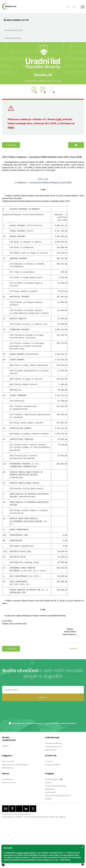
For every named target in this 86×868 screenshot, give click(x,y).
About (58, 779)
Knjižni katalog (8, 768)
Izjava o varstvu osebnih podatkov (58, 795)
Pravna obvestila (8, 817)
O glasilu (5, 746)
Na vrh (73, 649)
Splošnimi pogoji (34, 723)
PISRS (11, 128)
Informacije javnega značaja (56, 786)
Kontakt (48, 783)
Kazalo (11, 145)
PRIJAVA (43, 697)
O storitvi (49, 761)
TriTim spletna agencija (39, 817)
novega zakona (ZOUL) (26, 853)
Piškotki (19, 817)
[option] (43, 75)
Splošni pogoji (50, 792)
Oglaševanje (50, 789)
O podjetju (49, 779)
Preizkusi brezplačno (53, 765)
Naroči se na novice (9, 783)
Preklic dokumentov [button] (15, 38)
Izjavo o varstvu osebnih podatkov (60, 723)
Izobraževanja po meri (53, 747)
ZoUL (59, 119)
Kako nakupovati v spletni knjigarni (15, 765)
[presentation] (43, 713)
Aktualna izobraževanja (54, 743)
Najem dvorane (51, 750)
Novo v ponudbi (8, 761)
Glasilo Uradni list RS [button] (15, 30)
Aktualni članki (8, 779)
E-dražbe (48, 799)
